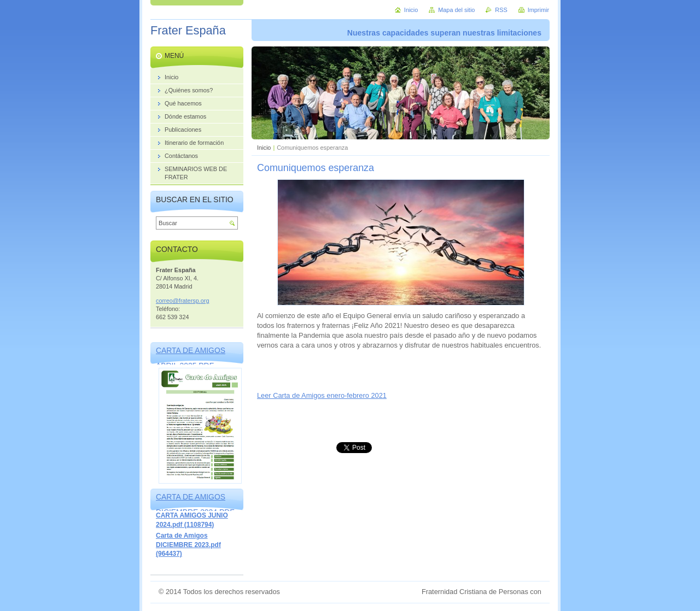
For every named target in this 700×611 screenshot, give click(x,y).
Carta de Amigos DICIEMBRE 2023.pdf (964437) (188, 545)
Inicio (264, 148)
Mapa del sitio (456, 10)
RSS (501, 10)
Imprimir (538, 10)
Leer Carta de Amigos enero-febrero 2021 (322, 395)
